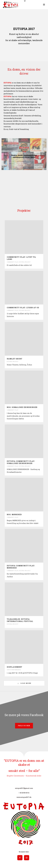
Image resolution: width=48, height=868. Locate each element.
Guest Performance (14, 670)
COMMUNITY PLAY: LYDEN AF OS (23, 308)
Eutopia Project (25, 262)
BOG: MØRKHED (14, 514)
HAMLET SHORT (15, 359)
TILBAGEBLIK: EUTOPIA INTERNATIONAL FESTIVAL (20, 620)
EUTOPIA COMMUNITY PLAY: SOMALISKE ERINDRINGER (21, 462)
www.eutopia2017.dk (24, 797)
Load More (24, 683)
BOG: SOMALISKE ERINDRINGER (22, 407)
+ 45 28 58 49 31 (24, 793)
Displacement (14, 667)
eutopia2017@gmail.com (24, 788)
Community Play (13, 262)
